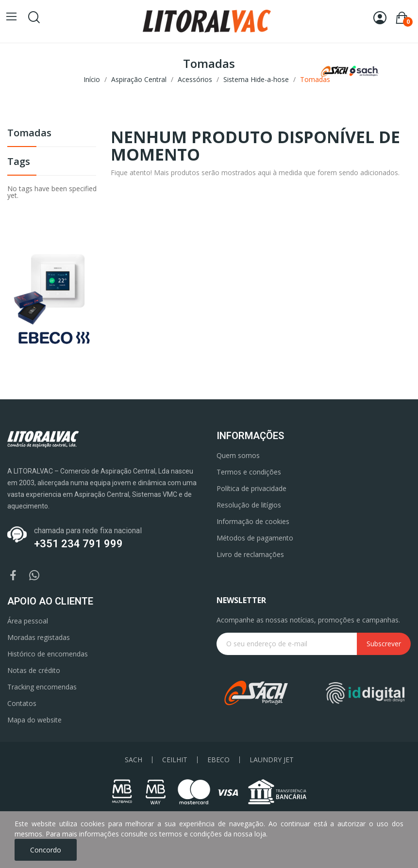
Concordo (46, 850)
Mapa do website (34, 720)
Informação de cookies (253, 521)
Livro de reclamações (250, 554)
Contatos (22, 703)
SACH (134, 760)
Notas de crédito (34, 670)
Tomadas (29, 134)
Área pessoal (28, 621)
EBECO (218, 760)
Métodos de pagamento (255, 538)
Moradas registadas (39, 637)
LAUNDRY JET (272, 760)
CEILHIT (175, 760)
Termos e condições (249, 472)
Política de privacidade (251, 488)
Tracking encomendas (42, 687)
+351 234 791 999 (78, 544)
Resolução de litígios (249, 505)
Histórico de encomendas (48, 654)
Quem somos (238, 455)
